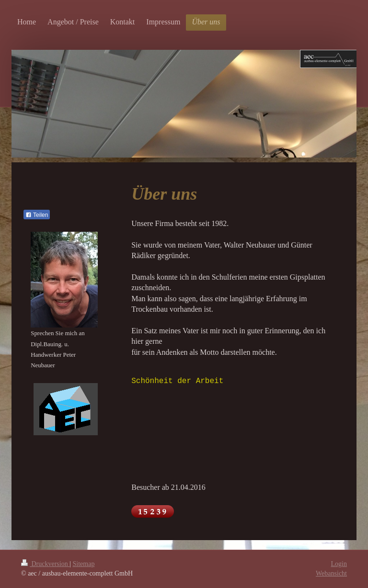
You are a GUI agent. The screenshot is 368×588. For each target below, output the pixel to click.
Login (339, 564)
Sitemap (84, 564)
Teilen (37, 215)
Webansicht (331, 573)
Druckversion (45, 564)
